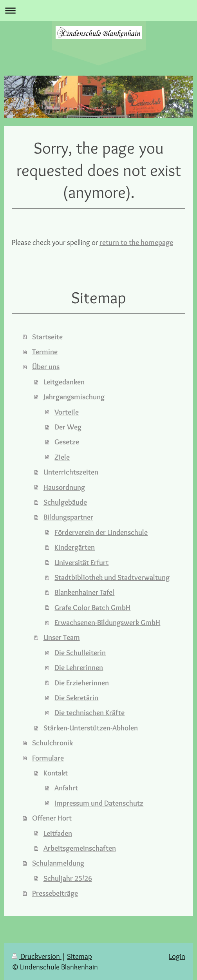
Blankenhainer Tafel (84, 592)
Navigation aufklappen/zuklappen (98, 10)
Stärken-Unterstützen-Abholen (91, 728)
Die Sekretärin (76, 697)
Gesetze (67, 442)
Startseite (47, 337)
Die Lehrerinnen (79, 667)
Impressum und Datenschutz (99, 803)
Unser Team (62, 637)
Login (177, 956)
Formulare (48, 758)
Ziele (62, 457)
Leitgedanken (64, 382)
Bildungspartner (68, 517)
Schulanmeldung (58, 863)
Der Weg (68, 427)
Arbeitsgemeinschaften (80, 848)
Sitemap (80, 956)
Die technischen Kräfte (89, 712)
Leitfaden (58, 833)
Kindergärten (75, 547)
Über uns (46, 366)
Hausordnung (64, 487)
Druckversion (37, 956)
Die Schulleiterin (80, 652)
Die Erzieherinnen (82, 683)
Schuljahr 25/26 (68, 878)
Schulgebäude (65, 502)
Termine (45, 351)
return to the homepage (136, 242)
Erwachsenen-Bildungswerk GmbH (107, 622)
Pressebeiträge (55, 893)
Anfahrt (66, 788)
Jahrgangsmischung (74, 397)
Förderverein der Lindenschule (101, 532)
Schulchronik (52, 743)
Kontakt (56, 773)
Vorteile (67, 412)
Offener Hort (52, 818)
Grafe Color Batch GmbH (92, 607)
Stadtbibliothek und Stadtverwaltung (112, 577)
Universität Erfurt (81, 562)
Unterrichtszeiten (71, 472)
